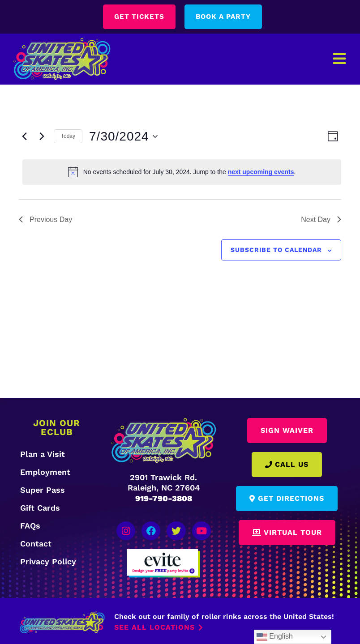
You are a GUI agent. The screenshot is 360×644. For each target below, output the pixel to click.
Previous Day (45, 220)
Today (68, 136)
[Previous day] (24, 136)
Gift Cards (40, 508)
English (275, 637)
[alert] (182, 172)
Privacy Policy (48, 561)
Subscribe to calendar (276, 250)
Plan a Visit (43, 454)
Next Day (321, 220)
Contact (36, 544)
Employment (45, 472)
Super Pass (43, 490)
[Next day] (42, 136)
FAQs (30, 526)
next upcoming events (261, 172)
